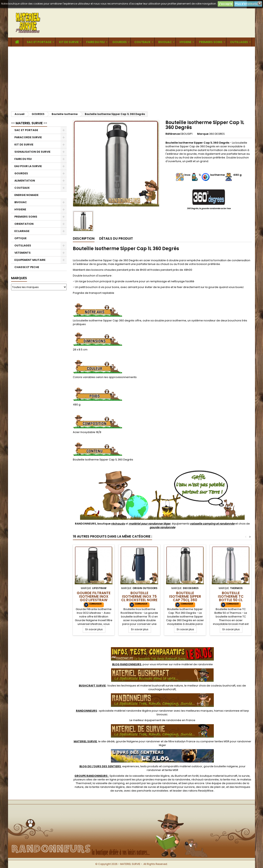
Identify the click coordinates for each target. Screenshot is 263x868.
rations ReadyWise (201, 791)
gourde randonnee (164, 783)
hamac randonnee (227, 711)
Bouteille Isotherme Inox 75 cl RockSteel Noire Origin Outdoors (139, 598)
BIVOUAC (165, 42)
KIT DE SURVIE (69, 42)
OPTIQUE (20, 238)
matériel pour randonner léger (150, 524)
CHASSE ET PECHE (27, 267)
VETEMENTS (23, 253)
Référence (173, 134)
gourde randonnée (162, 527)
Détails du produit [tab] (116, 238)
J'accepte (226, 4)
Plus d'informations (248, 4)
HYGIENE (185, 42)
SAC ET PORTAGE (39, 42)
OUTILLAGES (239, 42)
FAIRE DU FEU (95, 42)
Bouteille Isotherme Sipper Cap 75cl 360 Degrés (185, 598)
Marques (19, 278)
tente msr (229, 780)
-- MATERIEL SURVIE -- (29, 123)
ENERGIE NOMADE (26, 195)
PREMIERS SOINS (211, 42)
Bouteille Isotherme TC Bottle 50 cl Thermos (231, 598)
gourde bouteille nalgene (221, 766)
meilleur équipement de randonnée (157, 720)
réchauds (118, 524)
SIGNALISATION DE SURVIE (32, 152)
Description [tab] (84, 238)
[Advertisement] (131, 77)
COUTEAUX (143, 42)
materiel (162, 686)
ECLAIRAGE (22, 231)
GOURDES (120, 42)
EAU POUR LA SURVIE (28, 166)
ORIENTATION (24, 224)
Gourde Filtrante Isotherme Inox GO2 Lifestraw (94, 596)
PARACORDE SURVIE (28, 137)
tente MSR (172, 770)
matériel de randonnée (197, 664)
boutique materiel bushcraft (219, 776)
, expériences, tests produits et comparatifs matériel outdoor (141, 766)
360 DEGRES (217, 134)
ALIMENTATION (25, 181)
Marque (203, 134)
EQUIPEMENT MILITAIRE (30, 260)
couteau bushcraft (223, 686)
